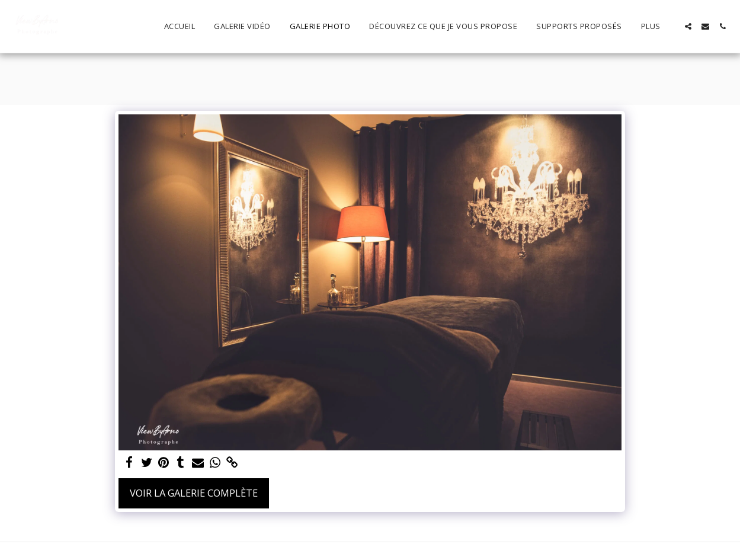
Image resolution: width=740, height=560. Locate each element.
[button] (688, 26)
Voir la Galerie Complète (194, 493)
